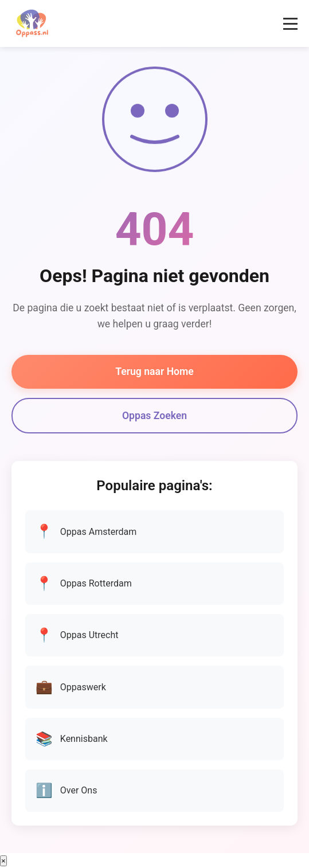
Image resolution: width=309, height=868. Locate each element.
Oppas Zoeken (154, 416)
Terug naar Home (154, 372)
